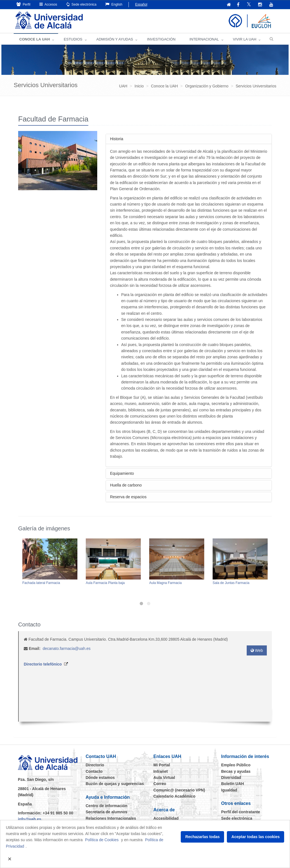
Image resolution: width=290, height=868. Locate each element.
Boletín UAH (233, 784)
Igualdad (229, 790)
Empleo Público (236, 765)
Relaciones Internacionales (111, 818)
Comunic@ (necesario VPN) (179, 790)
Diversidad (231, 778)
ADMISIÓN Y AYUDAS (115, 39)
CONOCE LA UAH (35, 39)
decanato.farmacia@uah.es (67, 648)
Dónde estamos (100, 778)
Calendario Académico (174, 796)
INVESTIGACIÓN (161, 39)
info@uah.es (30, 819)
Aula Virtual (164, 778)
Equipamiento (122, 473)
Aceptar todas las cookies (255, 837)
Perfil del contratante (241, 812)
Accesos (48, 4)
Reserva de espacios (128, 497)
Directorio (95, 765)
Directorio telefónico (43, 664)
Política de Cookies (102, 840)
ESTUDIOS (73, 39)
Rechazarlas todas (202, 837)
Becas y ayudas (236, 771)
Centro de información (107, 806)
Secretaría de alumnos (107, 812)
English (114, 4)
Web (257, 650)
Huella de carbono (126, 485)
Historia (117, 139)
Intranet (161, 771)
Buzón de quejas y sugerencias (115, 784)
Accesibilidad (166, 818)
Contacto (94, 771)
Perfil (23, 4)
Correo (160, 784)
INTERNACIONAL (204, 39)
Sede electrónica (81, 4)
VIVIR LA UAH (245, 39)
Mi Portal (162, 765)
